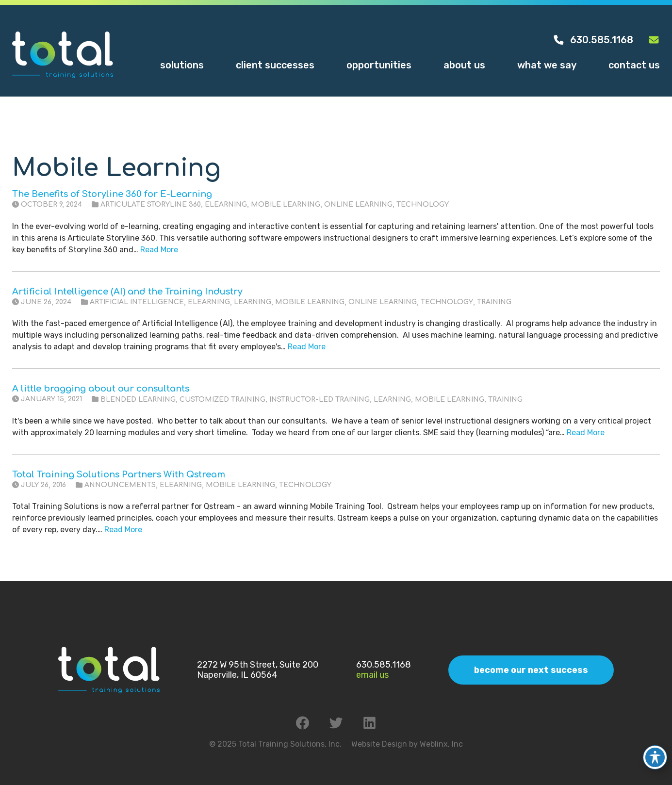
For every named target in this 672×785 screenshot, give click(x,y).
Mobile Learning (286, 204)
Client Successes (275, 65)
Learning (253, 302)
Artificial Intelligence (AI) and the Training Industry (127, 292)
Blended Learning (138, 400)
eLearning (226, 204)
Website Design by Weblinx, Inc (407, 744)
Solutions (182, 65)
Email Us (372, 675)
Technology (423, 204)
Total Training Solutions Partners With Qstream (119, 474)
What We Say (547, 65)
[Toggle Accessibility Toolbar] (655, 749)
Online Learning (358, 204)
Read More (159, 250)
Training (494, 302)
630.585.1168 (593, 40)
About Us (464, 65)
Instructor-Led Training (320, 400)
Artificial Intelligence (137, 302)
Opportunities (379, 65)
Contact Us (634, 65)
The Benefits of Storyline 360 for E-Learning (112, 194)
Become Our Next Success (531, 670)
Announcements (120, 485)
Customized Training (222, 400)
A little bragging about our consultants (101, 389)
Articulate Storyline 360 (151, 204)
